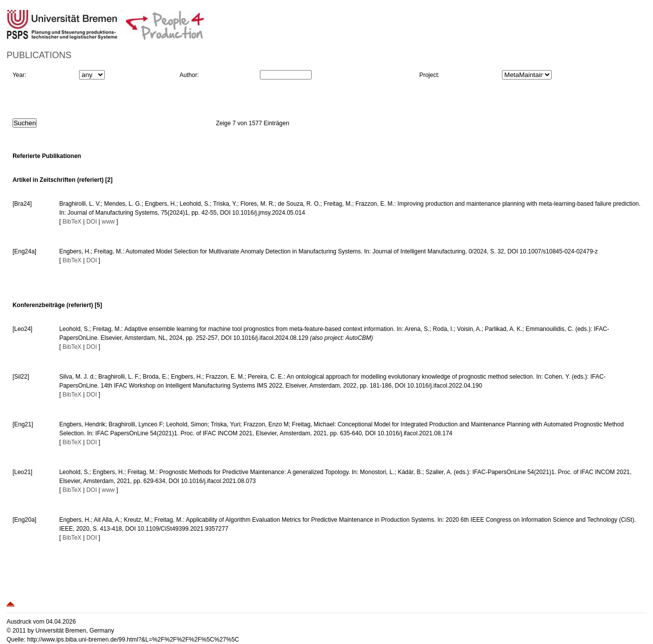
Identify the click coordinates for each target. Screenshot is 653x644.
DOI (92, 222)
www (108, 222)
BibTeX (72, 222)
